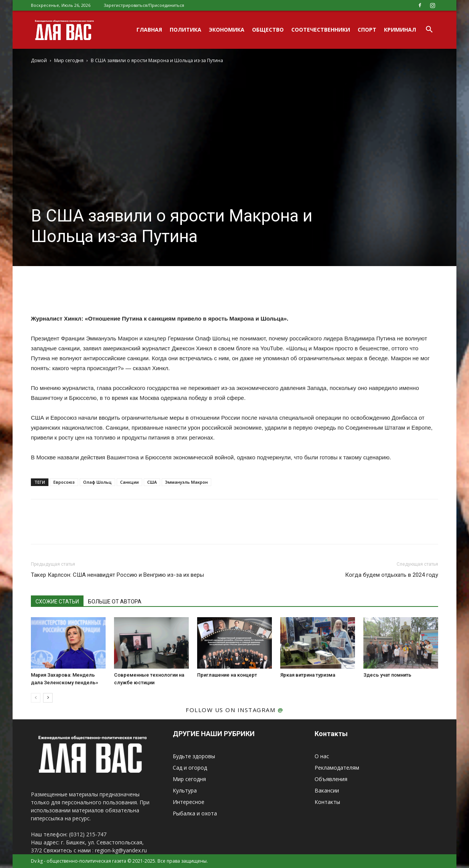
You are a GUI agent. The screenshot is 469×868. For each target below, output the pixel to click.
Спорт (367, 30)
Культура (185, 790)
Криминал (400, 30)
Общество (268, 30)
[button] (429, 30)
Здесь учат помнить (387, 675)
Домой (39, 60)
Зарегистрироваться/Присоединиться (144, 5)
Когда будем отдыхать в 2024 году (392, 575)
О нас (322, 756)
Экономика (227, 30)
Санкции (129, 482)
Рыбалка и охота (195, 813)
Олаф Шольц (97, 482)
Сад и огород (190, 768)
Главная (149, 30)
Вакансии (327, 790)
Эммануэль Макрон (186, 482)
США (152, 482)
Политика (186, 30)
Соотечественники (321, 30)
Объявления (331, 779)
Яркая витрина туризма (308, 675)
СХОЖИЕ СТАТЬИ (57, 602)
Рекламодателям (337, 768)
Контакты (327, 802)
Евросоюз (64, 482)
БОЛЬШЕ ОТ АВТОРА (115, 602)
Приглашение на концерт (227, 675)
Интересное (189, 802)
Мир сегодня (69, 60)
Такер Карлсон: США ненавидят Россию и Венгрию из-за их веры (117, 575)
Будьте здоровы (194, 756)
